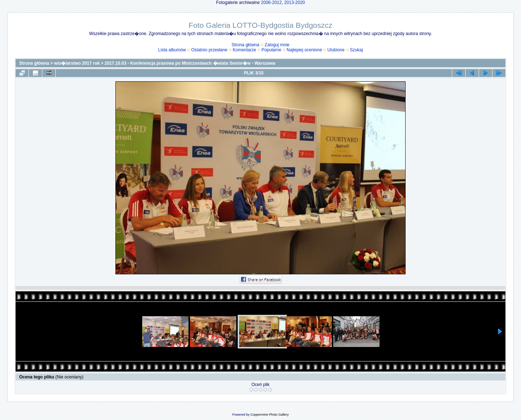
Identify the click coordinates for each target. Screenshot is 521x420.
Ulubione (336, 50)
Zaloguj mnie (277, 45)
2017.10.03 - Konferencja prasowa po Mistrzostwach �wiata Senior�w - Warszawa (190, 63)
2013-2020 (294, 3)
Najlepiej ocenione (304, 50)
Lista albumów (172, 50)
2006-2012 (271, 3)
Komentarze (244, 50)
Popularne (272, 50)
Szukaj (356, 50)
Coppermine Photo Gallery (270, 415)
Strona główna (245, 45)
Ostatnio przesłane (209, 50)
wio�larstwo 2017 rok (77, 63)
